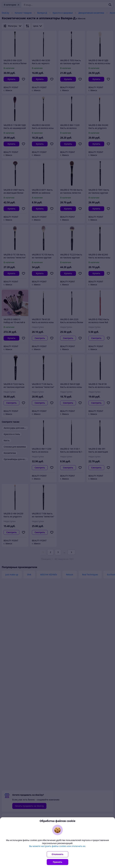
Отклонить (57, 854)
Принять (57, 862)
